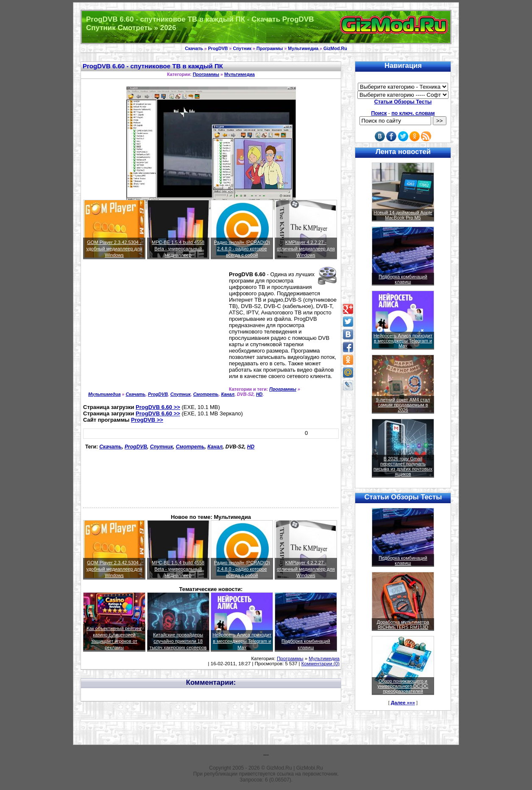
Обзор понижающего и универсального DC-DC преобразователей (403, 686)
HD (259, 394)
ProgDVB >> (147, 420)
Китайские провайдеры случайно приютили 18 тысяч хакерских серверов (178, 641)
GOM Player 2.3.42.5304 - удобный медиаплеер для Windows (114, 249)
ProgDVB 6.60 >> (158, 407)
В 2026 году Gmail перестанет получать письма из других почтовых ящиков (403, 466)
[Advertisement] (154, 331)
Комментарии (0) (320, 664)
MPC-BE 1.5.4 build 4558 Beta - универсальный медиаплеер (178, 249)
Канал (228, 394)
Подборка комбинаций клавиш (403, 279)
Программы (270, 48)
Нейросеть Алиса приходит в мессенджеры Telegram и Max (242, 641)
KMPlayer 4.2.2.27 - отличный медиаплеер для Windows (306, 249)
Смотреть (206, 394)
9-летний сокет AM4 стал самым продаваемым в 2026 (403, 405)
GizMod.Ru (335, 48)
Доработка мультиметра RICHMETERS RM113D (403, 625)
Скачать (194, 48)
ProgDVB (218, 48)
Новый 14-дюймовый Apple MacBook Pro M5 (403, 215)
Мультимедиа (303, 48)
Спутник (242, 48)
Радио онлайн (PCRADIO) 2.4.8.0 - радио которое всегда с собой (242, 249)
